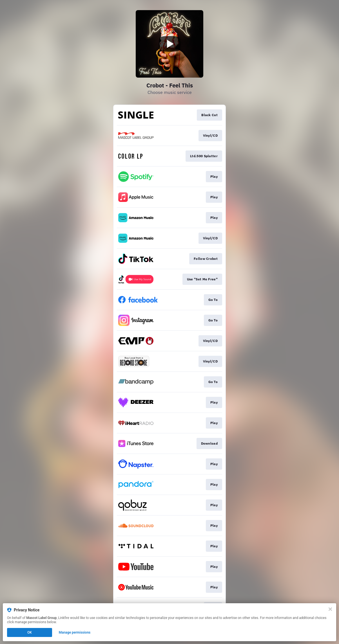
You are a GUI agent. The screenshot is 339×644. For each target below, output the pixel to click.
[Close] (330, 609)
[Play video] (169, 44)
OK (30, 632)
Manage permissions (75, 632)
